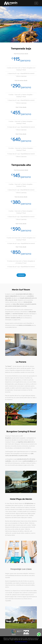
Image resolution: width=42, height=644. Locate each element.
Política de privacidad (22, 642)
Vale (16, 642)
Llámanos (19, 275)
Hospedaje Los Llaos (21, 569)
